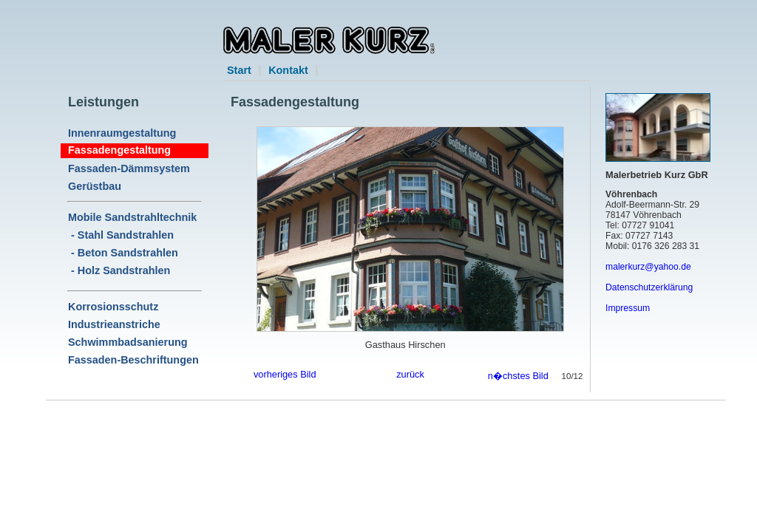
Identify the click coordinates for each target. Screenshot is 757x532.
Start (239, 70)
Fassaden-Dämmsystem (129, 168)
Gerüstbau (95, 186)
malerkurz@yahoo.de (648, 267)
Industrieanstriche (114, 324)
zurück (410, 374)
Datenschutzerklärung (649, 287)
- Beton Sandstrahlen (123, 253)
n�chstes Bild (518, 376)
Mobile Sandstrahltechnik (132, 217)
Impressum (628, 308)
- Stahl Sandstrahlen (121, 235)
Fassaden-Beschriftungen (133, 360)
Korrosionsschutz (113, 307)
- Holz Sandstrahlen (119, 270)
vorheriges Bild (285, 374)
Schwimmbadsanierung (128, 342)
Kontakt (288, 70)
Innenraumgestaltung (122, 133)
